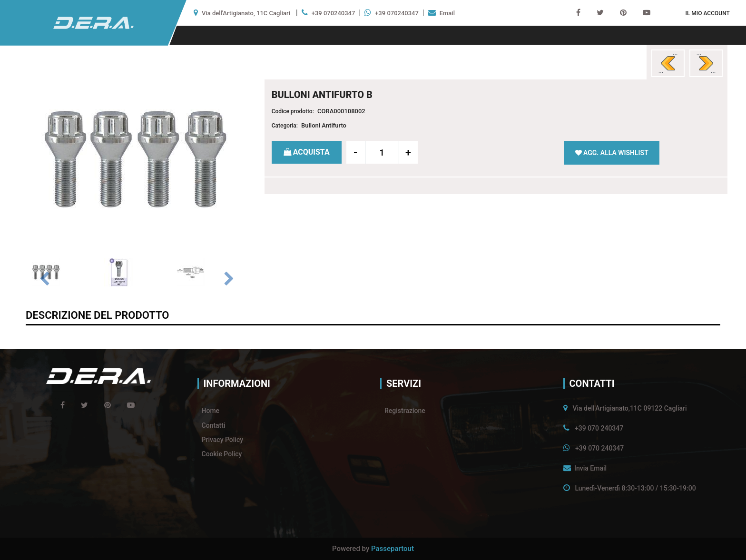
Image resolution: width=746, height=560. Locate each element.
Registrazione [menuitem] (405, 411)
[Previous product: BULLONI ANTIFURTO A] (668, 63)
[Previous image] (44, 279)
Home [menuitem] (211, 411)
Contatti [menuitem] (214, 425)
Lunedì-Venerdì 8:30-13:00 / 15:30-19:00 (635, 488)
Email (447, 13)
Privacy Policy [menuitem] (223, 440)
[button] (137, 158)
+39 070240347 (334, 13)
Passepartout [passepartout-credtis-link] (393, 549)
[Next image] (229, 279)
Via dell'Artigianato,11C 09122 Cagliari (629, 408)
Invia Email (590, 468)
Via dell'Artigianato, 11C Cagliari (246, 13)
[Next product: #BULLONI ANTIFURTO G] (706, 63)
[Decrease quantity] (356, 152)
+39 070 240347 (599, 428)
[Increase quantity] (408, 152)
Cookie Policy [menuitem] (222, 454)
